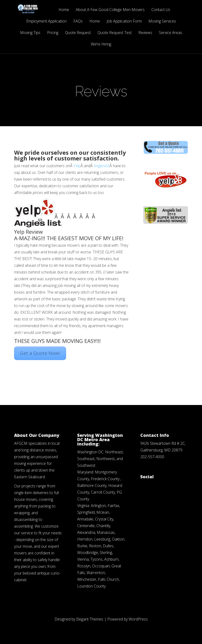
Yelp (77, 166)
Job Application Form (124, 21)
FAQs (78, 21)
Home (64, 10)
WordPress (138, 619)
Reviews (145, 33)
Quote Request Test (115, 33)
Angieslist (102, 166)
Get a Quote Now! (40, 353)
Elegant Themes (90, 619)
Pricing (53, 33)
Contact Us (161, 10)
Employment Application (46, 21)
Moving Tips (30, 33)
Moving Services (162, 21)
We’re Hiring (101, 44)
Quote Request (78, 33)
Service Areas (171, 33)
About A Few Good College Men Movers (110, 10)
